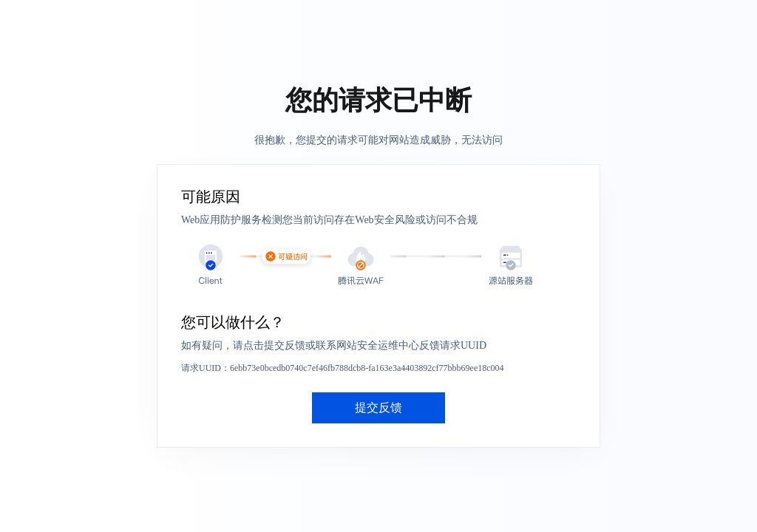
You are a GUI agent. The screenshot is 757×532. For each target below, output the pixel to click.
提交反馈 (378, 407)
